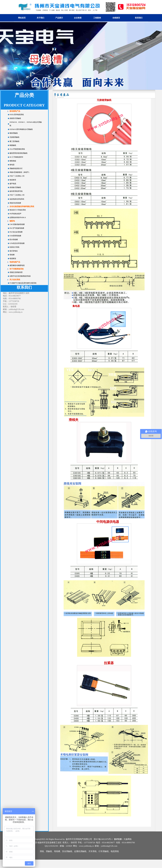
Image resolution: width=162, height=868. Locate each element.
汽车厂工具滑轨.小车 (17, 176)
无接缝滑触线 (14, 137)
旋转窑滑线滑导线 (16, 191)
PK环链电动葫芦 (15, 214)
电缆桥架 (13, 259)
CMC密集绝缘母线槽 (17, 224)
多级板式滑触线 (15, 187)
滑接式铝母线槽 (15, 203)
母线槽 (12, 255)
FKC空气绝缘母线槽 (17, 228)
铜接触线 (13, 145)
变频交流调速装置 (16, 272)
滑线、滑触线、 (47, 851)
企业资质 (78, 18)
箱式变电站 (14, 251)
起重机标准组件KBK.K (18, 217)
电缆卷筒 (13, 180)
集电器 (12, 165)
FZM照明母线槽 (15, 236)
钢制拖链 (13, 161)
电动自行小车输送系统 (18, 210)
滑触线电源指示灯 (16, 168)
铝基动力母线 (14, 247)
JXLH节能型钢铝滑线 (17, 149)
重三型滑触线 (14, 141)
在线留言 (116, 18)
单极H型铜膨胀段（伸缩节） (20, 172)
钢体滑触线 (14, 133)
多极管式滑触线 (15, 118)
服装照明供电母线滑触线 (18, 153)
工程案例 (97, 18)
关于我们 (40, 18)
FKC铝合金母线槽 (16, 232)
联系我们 (139, 18)
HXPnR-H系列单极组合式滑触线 (21, 129)
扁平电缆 (13, 184)
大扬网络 (128, 839)
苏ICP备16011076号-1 (103, 839)
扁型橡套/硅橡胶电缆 (17, 265)
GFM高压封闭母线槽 (17, 243)
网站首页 (22, 18)
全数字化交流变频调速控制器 (20, 276)
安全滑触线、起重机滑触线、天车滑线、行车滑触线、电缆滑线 (90, 851)
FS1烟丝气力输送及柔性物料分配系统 (23, 283)
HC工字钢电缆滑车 (16, 157)
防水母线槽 (14, 240)
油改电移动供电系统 (17, 199)
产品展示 (59, 18)
